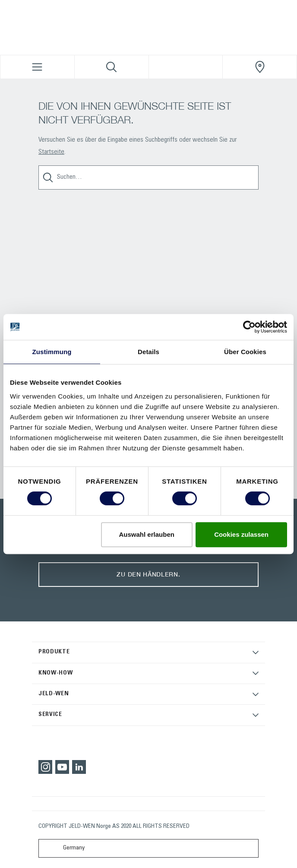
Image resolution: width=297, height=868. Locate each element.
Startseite (51, 152)
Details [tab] (148, 352)
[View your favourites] (186, 67)
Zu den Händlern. (148, 574)
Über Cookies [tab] (245, 352)
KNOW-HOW (56, 673)
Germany (63, 848)
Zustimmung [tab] (52, 352)
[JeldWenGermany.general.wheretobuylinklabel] (260, 67)
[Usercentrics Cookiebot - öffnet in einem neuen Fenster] (249, 327)
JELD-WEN (54, 694)
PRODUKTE (54, 652)
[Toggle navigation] (37, 67)
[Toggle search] (112, 67)
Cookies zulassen (241, 534)
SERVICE (50, 715)
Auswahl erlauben (147, 534)
